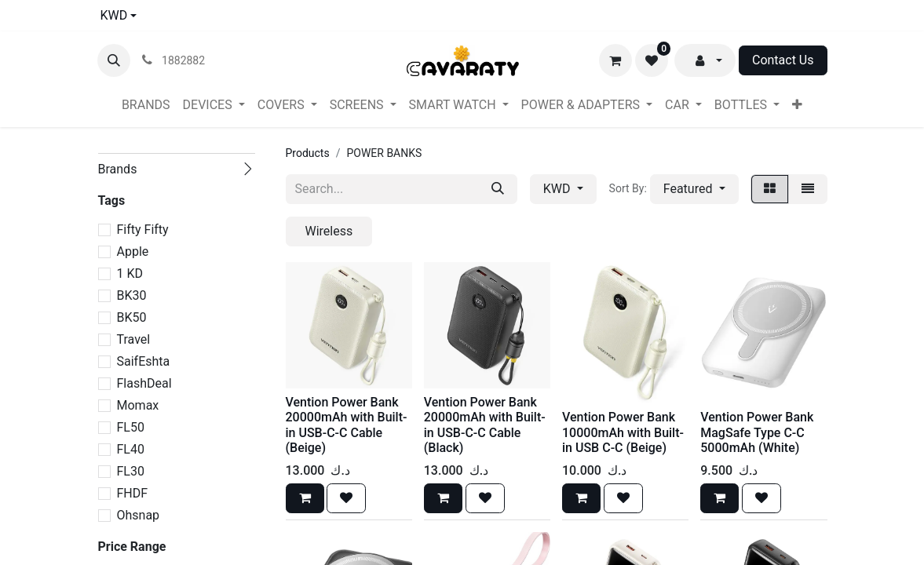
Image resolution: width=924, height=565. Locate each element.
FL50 (131, 427)
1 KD (130, 273)
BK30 (132, 295)
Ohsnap (139, 515)
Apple (133, 252)
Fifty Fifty (143, 230)
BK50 (132, 317)
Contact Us (783, 60)
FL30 (131, 471)
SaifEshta (144, 361)
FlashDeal (144, 383)
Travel (134, 339)
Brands (118, 169)
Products (308, 153)
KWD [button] (559, 189)
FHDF (133, 493)
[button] (114, 60)
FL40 (131, 449)
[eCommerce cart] (615, 60)
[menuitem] (146, 105)
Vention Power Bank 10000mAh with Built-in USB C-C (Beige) (623, 432)
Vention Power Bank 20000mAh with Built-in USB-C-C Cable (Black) (485, 425)
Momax (138, 405)
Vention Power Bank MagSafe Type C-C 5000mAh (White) (757, 432)
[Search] (498, 189)
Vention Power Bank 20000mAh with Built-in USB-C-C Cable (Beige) (347, 425)
